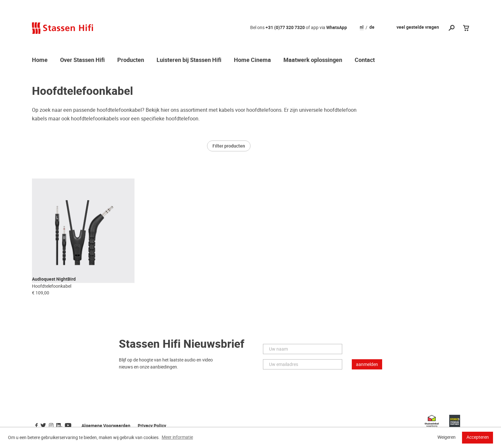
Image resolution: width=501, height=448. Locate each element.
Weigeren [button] (447, 437)
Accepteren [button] (478, 437)
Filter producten (229, 146)
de (372, 27)
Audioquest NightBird (54, 289)
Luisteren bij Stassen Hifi (189, 60)
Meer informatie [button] (177, 437)
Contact (365, 60)
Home (40, 60)
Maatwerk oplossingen (313, 60)
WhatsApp (337, 28)
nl (362, 27)
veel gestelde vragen (418, 27)
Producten (131, 60)
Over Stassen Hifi (82, 60)
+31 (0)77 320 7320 (285, 28)
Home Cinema (252, 60)
